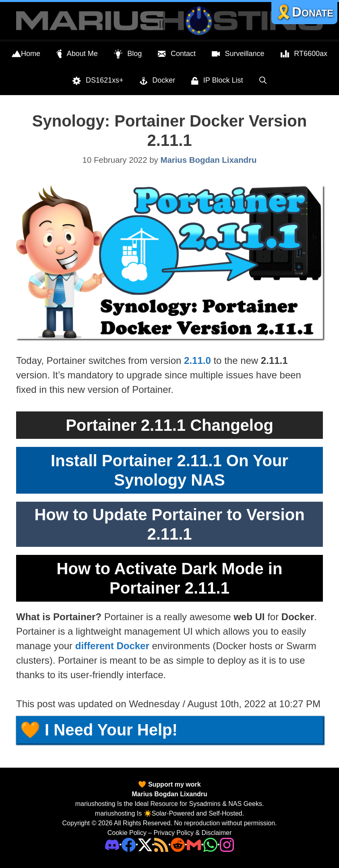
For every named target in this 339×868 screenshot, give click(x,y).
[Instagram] (227, 844)
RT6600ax (304, 54)
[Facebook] (129, 844)
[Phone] (178, 844)
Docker (158, 81)
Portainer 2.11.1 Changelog (169, 425)
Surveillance (238, 54)
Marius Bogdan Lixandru (169, 794)
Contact (177, 54)
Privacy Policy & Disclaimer (192, 833)
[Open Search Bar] (263, 80)
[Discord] (112, 844)
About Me (77, 54)
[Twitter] (145, 844)
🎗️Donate (304, 12)
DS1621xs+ (98, 81)
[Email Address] (194, 844)
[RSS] (161, 844)
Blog (128, 54)
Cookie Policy (127, 833)
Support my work (173, 784)
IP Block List (217, 81)
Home (26, 54)
